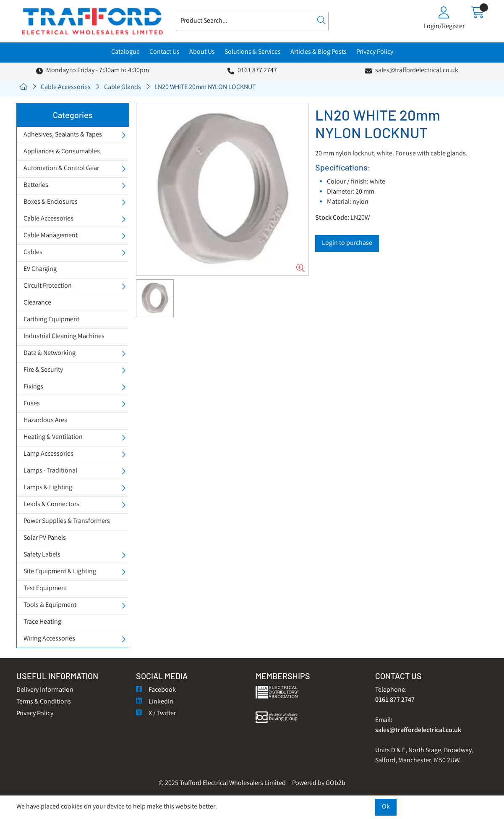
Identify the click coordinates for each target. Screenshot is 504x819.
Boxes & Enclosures (51, 202)
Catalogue (125, 52)
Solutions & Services (253, 52)
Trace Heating (42, 622)
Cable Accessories (66, 88)
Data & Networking (50, 353)
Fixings (33, 387)
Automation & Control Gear (61, 169)
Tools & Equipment (50, 605)
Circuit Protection (48, 286)
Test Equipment (45, 589)
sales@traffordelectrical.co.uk (417, 71)
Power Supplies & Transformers (67, 521)
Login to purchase (347, 243)
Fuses (32, 404)
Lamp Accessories (48, 454)
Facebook (156, 690)
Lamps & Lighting (48, 488)
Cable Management (51, 236)
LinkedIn (155, 702)
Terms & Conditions (44, 702)
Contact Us (165, 52)
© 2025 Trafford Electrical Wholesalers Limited (222, 784)
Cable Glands (123, 88)
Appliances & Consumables (62, 152)
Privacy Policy (375, 52)
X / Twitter (156, 714)
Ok (386, 807)
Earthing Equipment (51, 320)
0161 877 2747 (257, 71)
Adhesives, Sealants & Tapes (63, 135)
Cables (33, 253)
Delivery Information (45, 690)
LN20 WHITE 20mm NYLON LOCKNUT (205, 88)
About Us (202, 52)
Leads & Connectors (51, 505)
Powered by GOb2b (319, 784)
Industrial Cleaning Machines (64, 337)
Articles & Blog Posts (319, 52)
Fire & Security (43, 370)
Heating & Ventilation (53, 437)
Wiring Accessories (49, 639)
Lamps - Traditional (50, 471)
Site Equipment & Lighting (60, 572)
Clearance (37, 303)
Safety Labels (42, 555)
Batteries (36, 185)
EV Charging (40, 269)
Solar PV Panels (45, 538)
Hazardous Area (46, 421)
